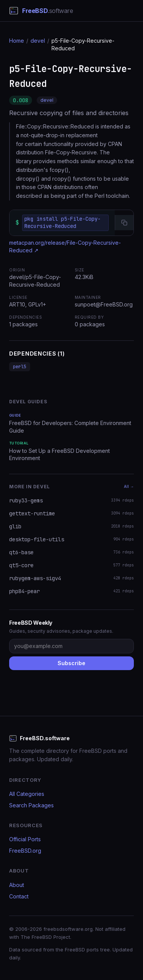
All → (129, 486)
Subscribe (71, 663)
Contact (19, 896)
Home (17, 41)
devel (38, 41)
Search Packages (31, 805)
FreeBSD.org (25, 851)
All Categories (27, 794)
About (17, 885)
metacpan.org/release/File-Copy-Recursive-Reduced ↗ (65, 246)
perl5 (20, 367)
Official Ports (25, 839)
